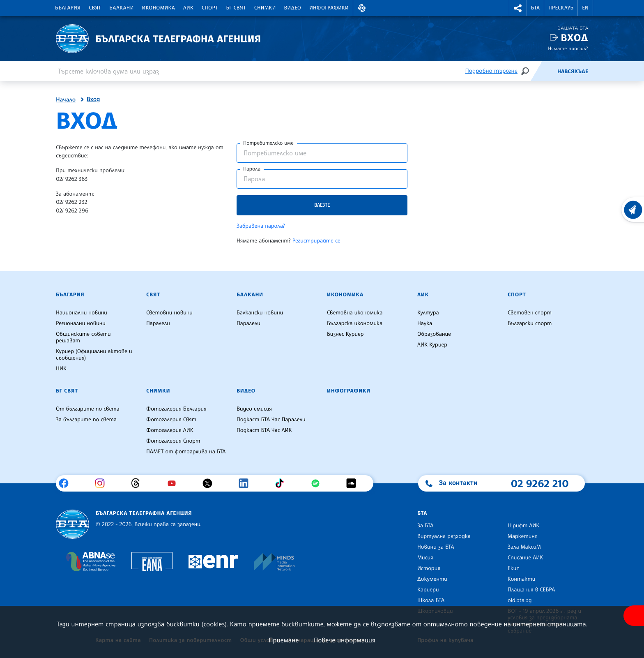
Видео (293, 8)
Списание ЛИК (525, 558)
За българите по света (86, 420)
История (429, 568)
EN (585, 8)
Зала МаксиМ (524, 547)
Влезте (322, 205)
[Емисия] (544, 71)
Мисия (425, 558)
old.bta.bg (520, 600)
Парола (252, 169)
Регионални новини (81, 323)
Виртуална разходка (444, 536)
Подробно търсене (491, 71)
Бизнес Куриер (345, 334)
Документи (432, 579)
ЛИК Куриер (432, 345)
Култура (428, 313)
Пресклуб (561, 8)
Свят (95, 8)
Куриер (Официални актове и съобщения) (94, 355)
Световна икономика (355, 313)
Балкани (121, 8)
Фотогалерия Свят (171, 420)
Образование (434, 334)
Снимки (265, 8)
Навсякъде (573, 72)
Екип (514, 568)
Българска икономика (355, 323)
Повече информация (345, 640)
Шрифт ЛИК (523, 526)
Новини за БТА (436, 547)
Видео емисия (254, 409)
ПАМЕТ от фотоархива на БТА (186, 452)
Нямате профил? (568, 48)
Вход (574, 38)
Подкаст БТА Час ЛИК (264, 430)
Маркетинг (522, 536)
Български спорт (530, 323)
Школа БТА (431, 600)
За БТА (425, 526)
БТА (535, 8)
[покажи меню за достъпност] (634, 616)
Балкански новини (260, 313)
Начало (66, 100)
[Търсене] (525, 71)
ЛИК (188, 8)
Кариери (428, 590)
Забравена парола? (261, 226)
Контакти (521, 579)
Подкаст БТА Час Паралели (271, 420)
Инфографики (329, 8)
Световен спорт (530, 313)
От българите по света (88, 409)
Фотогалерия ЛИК (170, 430)
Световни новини (169, 313)
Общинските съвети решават (83, 337)
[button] (362, 8)
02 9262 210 (540, 483)
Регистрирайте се (316, 241)
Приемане (284, 640)
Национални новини (82, 313)
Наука (425, 323)
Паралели (158, 323)
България (68, 8)
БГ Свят (236, 8)
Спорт (210, 8)
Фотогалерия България (176, 409)
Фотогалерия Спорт (173, 441)
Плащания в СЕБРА (531, 590)
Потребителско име (268, 143)
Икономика (159, 8)
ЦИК (61, 369)
